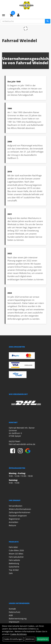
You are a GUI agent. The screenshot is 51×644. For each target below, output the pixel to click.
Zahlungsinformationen (20, 512)
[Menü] (4, 15)
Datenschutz (15, 612)
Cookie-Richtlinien (18, 634)
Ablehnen (30, 639)
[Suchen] (48, 21)
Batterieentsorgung (18, 619)
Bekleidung (14, 563)
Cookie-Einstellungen (13, 639)
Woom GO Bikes (16, 554)
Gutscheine (14, 567)
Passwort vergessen (18, 516)
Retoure (12, 525)
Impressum (14, 622)
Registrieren (14, 519)
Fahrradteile (14, 560)
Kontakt (12, 609)
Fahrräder (13, 547)
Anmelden (14, 522)
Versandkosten (16, 506)
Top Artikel (14, 570)
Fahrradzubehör (16, 557)
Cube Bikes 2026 (16, 550)
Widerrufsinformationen (20, 509)
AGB (11, 615)
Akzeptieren (43, 639)
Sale (11, 573)
